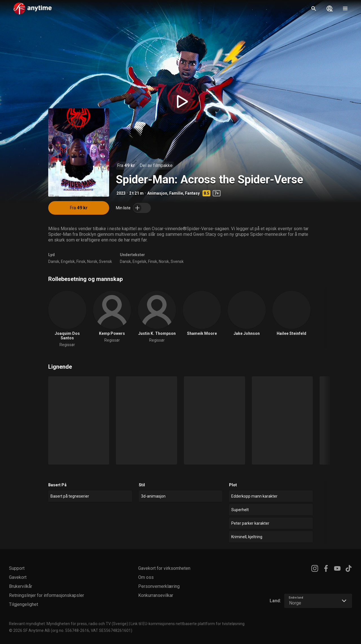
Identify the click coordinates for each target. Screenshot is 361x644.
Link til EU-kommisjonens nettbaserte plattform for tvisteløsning (188, 624)
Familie (176, 193)
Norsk (92, 261)
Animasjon (157, 193)
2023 (121, 193)
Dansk (54, 261)
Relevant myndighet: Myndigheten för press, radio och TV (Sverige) (69, 624)
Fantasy (192, 193)
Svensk (105, 261)
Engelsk (68, 261)
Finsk (81, 261)
